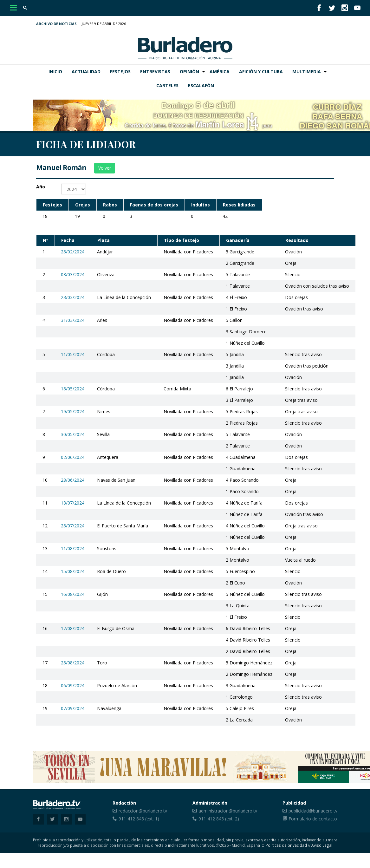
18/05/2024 (73, 389)
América (220, 72)
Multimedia (307, 72)
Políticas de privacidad (286, 845)
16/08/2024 (73, 594)
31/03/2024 (73, 320)
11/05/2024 (73, 354)
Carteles (167, 85)
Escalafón (201, 85)
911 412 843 (131, 819)
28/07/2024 (73, 526)
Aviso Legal (322, 845)
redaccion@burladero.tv (143, 811)
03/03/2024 (73, 274)
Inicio (55, 72)
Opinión (189, 72)
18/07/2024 (73, 503)
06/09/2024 (73, 685)
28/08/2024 (73, 663)
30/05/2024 (73, 434)
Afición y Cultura (261, 72)
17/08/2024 (73, 628)
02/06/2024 (73, 457)
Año (41, 187)
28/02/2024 (73, 252)
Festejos (120, 72)
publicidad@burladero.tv (313, 811)
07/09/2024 (73, 708)
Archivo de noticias (56, 24)
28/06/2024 (73, 480)
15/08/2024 (73, 571)
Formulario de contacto (313, 819)
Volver (105, 168)
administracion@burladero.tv (228, 811)
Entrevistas (155, 72)
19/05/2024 (73, 411)
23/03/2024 (73, 297)
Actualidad (86, 72)
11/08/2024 (73, 548)
